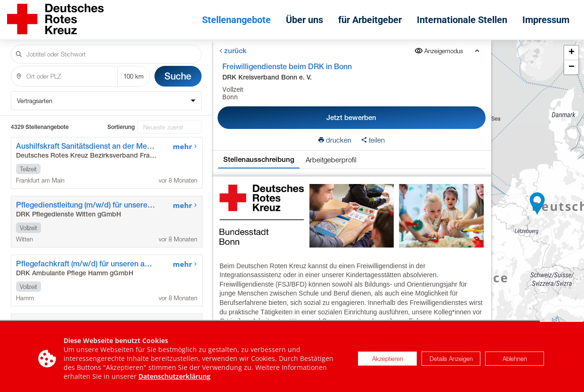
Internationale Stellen (462, 20)
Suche (178, 76)
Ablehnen (515, 363)
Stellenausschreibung (259, 159)
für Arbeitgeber (370, 20)
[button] (537, 204)
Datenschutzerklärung (174, 381)
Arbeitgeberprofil (331, 160)
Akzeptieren (388, 363)
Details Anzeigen (451, 363)
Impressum (546, 20)
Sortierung (121, 127)
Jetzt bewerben (351, 117)
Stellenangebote (236, 20)
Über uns (304, 20)
